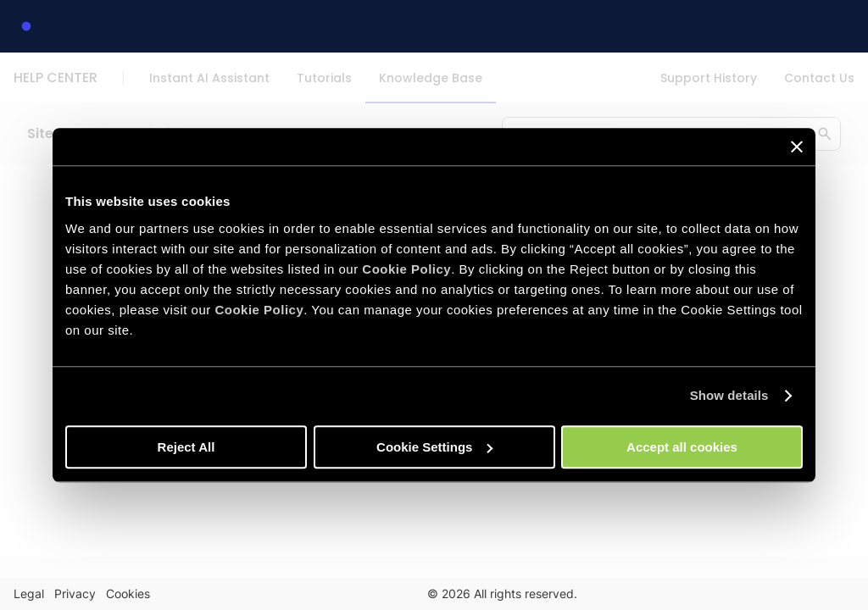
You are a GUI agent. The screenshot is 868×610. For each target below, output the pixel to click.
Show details (729, 395)
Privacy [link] (75, 593)
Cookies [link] (128, 593)
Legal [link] (29, 593)
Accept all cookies (682, 447)
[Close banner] (797, 147)
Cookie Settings (434, 447)
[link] (26, 26)
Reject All (186, 447)
